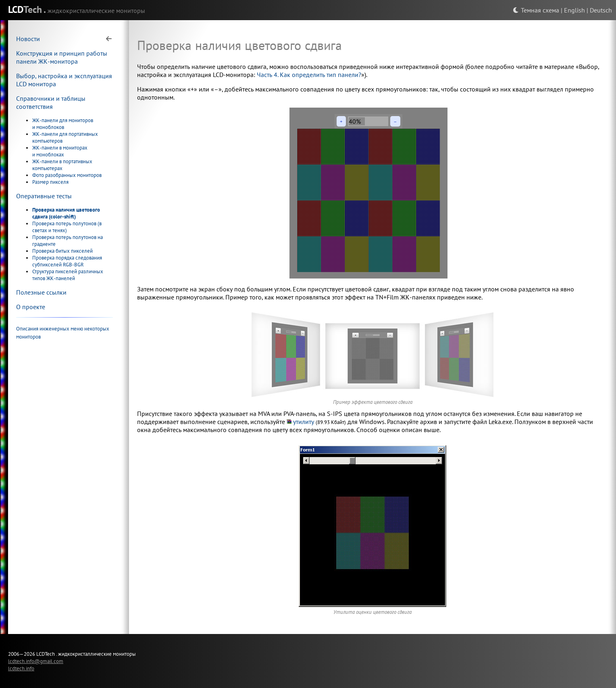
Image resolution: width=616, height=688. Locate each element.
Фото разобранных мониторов (67, 175)
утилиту (304, 422)
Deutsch (601, 10)
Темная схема (536, 10)
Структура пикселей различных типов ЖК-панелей (68, 275)
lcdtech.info (21, 668)
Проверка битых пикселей (62, 251)
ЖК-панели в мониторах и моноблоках (60, 151)
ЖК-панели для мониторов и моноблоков (63, 124)
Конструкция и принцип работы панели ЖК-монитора (62, 57)
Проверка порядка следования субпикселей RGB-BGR (67, 261)
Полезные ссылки (41, 292)
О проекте (31, 307)
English (574, 10)
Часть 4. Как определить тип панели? (309, 75)
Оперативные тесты (44, 196)
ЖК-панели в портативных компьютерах (62, 165)
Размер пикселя (50, 182)
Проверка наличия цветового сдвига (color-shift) (66, 213)
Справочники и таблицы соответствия (51, 102)
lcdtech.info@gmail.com (36, 661)
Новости (28, 39)
